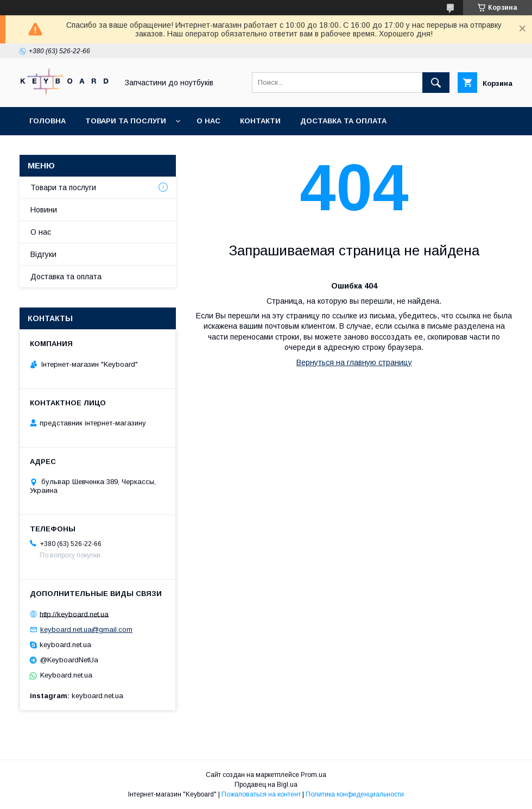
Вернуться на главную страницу (354, 362)
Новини (44, 210)
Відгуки (43, 254)
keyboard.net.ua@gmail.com (86, 629)
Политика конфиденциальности (355, 794)
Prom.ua (313, 775)
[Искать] (436, 83)
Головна (47, 121)
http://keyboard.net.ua (74, 614)
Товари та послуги (126, 121)
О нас (208, 121)
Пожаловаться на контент (261, 794)
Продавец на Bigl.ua (266, 785)
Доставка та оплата (343, 121)
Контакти (260, 121)
